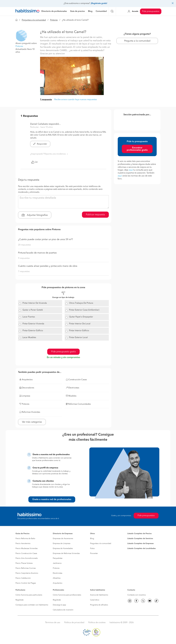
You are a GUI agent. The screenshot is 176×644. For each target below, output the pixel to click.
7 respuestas (24, 272)
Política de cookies (97, 623)
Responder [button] (40, 144)
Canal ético (95, 600)
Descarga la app (59, 605)
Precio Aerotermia (23, 544)
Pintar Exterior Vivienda (33, 324)
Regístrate (20, 600)
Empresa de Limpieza (62, 544)
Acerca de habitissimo (99, 595)
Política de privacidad (74, 623)
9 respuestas (24, 258)
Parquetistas (58, 558)
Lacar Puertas (29, 317)
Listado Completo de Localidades (142, 548)
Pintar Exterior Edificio (33, 331)
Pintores (54, 20)
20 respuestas (24, 245)
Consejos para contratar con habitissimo (32, 605)
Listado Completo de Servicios (140, 539)
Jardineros (57, 563)
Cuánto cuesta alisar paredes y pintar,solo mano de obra (48, 266)
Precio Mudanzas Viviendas (27, 548)
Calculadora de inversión (63, 610)
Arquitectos (58, 583)
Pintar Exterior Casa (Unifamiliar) (84, 310)
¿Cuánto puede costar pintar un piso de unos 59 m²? (45, 239)
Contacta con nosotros (137, 595)
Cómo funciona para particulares (29, 595)
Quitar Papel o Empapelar (81, 317)
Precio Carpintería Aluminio (27, 573)
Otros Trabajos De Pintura (81, 303)
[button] (21, 36)
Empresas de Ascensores (63, 539)
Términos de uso (53, 623)
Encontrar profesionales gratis (137, 149)
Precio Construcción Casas (26, 553)
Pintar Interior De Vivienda (35, 303)
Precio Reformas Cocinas (26, 568)
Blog (92, 539)
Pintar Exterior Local (78, 338)
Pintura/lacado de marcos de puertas (37, 253)
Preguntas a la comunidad (34, 20)
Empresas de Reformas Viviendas (66, 553)
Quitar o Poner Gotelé (33, 310)
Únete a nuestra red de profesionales (52, 499)
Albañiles (57, 578)
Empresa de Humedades (63, 548)
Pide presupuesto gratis (63, 352)
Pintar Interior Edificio (79, 331)
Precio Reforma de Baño (25, 539)
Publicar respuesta (95, 215)
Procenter (94, 553)
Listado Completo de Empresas (140, 544)
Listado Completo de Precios (139, 534)
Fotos (92, 548)
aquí (131, 170)
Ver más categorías (32, 422)
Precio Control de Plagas (26, 583)
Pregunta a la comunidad (137, 41)
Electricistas (58, 573)
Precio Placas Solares (24, 563)
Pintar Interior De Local (80, 324)
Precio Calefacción (23, 578)
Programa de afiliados (99, 605)
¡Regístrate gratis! (99, 3)
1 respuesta (46, 100)
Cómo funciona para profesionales (67, 595)
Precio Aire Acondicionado (27, 558)
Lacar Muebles (29, 338)
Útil (34, 162)
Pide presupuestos (151, 11)
